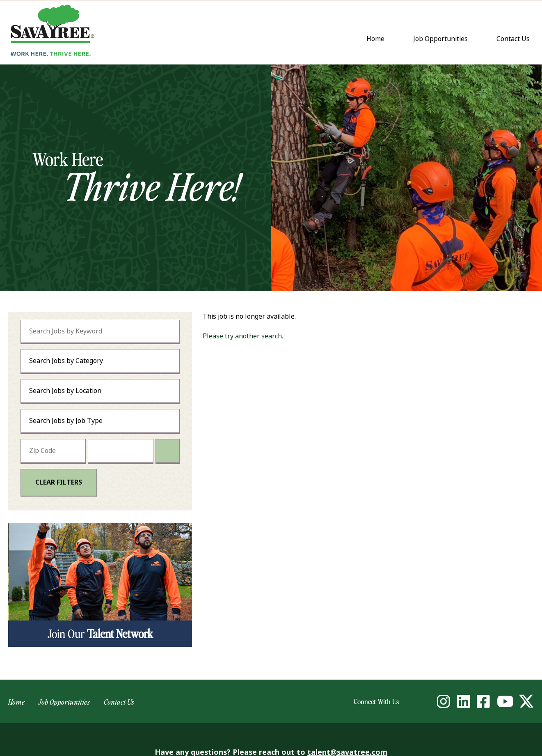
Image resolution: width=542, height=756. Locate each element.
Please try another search (242, 336)
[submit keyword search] (163, 331)
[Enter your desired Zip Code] (53, 451)
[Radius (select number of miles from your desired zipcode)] (120, 451)
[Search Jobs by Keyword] (100, 331)
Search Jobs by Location (65, 391)
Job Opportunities (440, 39)
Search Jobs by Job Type (66, 421)
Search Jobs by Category (66, 361)
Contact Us (515, 39)
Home (375, 39)
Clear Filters (59, 482)
